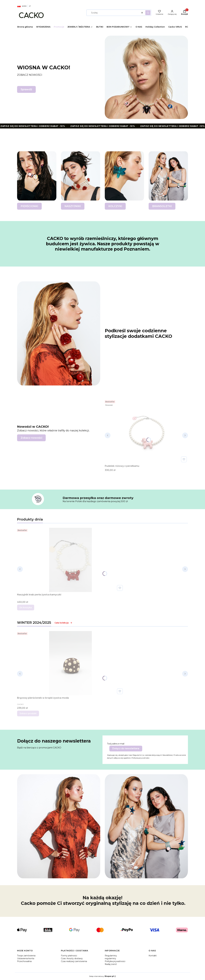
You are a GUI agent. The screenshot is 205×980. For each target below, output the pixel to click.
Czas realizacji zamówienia (74, 961)
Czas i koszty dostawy (72, 958)
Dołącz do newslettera (126, 748)
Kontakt (153, 956)
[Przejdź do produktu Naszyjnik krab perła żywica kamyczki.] (70, 560)
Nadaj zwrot (111, 964)
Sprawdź (26, 89)
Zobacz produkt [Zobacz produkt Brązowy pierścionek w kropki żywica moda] (28, 713)
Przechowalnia (24, 961)
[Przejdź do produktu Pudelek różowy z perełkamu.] (146, 431)
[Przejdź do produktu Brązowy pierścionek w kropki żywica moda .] (70, 663)
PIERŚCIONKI (29, 206)
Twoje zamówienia (26, 956)
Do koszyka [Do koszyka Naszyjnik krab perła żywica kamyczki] (26, 608)
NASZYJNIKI (73, 206)
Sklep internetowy (102, 976)
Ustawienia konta (26, 958)
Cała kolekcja (63, 623)
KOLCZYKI (115, 206)
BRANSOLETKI (162, 206)
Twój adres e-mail (116, 744)
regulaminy (110, 958)
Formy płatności (69, 956)
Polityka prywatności (115, 961)
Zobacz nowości (31, 438)
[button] (148, 13)
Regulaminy (111, 956)
